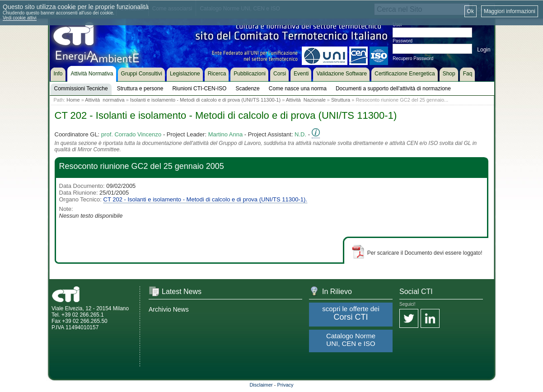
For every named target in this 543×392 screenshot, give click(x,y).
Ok (470, 11)
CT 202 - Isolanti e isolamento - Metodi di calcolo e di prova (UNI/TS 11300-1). (205, 199)
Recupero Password (413, 58)
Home (73, 100)
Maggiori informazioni (510, 11)
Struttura (341, 100)
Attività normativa (105, 100)
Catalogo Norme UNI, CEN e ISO (351, 340)
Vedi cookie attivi (20, 18)
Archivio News (169, 309)
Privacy (286, 385)
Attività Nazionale (306, 100)
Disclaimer (261, 385)
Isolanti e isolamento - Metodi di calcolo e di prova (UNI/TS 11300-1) (205, 100)
